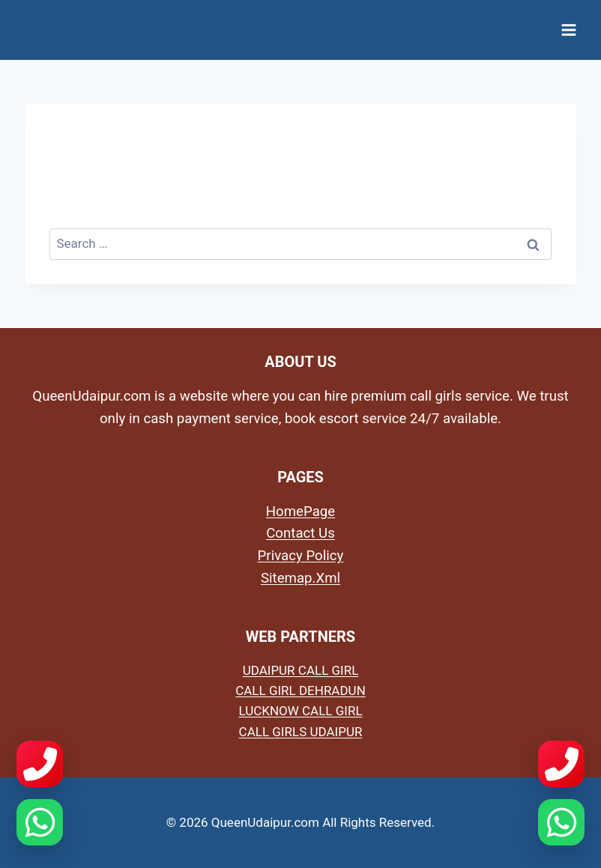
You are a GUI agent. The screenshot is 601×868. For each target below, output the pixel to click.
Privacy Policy (301, 556)
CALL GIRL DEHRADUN (300, 691)
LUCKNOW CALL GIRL (300, 711)
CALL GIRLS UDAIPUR (301, 732)
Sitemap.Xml (300, 578)
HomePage (300, 512)
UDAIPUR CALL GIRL (301, 670)
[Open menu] (568, 30)
